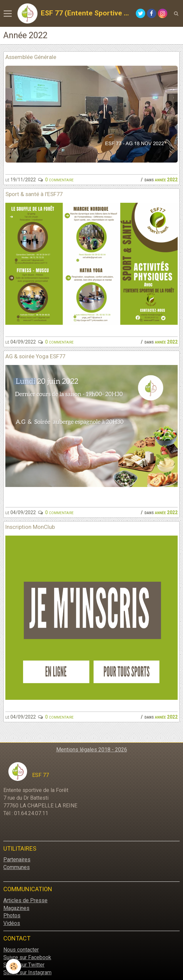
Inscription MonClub (30, 527)
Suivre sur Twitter (24, 965)
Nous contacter (21, 950)
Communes (17, 867)
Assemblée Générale (31, 57)
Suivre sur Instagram (27, 972)
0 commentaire (59, 180)
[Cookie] (14, 966)
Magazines (16, 908)
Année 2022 (166, 180)
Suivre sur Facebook (27, 957)
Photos (12, 915)
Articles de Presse (25, 900)
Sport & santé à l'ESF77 (34, 194)
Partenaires (17, 860)
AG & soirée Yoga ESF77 (35, 356)
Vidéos (12, 923)
